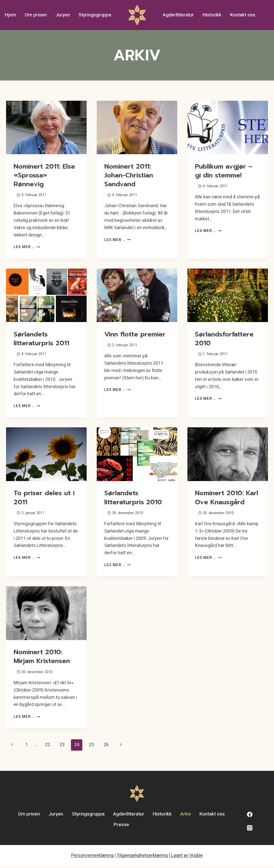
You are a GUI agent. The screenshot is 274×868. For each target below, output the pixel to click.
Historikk (212, 15)
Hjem (10, 15)
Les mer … (27, 247)
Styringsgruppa (95, 15)
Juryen (63, 15)
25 (91, 746)
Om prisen (36, 15)
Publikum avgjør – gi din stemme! (225, 171)
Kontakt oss (243, 15)
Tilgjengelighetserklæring (142, 857)
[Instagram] (250, 830)
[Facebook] (250, 816)
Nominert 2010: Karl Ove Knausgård (220, 502)
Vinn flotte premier (136, 334)
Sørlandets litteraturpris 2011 (43, 339)
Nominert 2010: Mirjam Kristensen (43, 658)
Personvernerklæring (92, 857)
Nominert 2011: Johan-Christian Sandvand (130, 175)
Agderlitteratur (178, 15)
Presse (121, 826)
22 (47, 746)
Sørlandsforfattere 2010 (226, 339)
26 (106, 746)
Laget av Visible (186, 857)
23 (62, 746)
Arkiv (186, 816)
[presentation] (46, 128)
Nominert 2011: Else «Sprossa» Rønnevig (46, 175)
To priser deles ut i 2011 (45, 497)
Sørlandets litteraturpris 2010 (134, 497)
